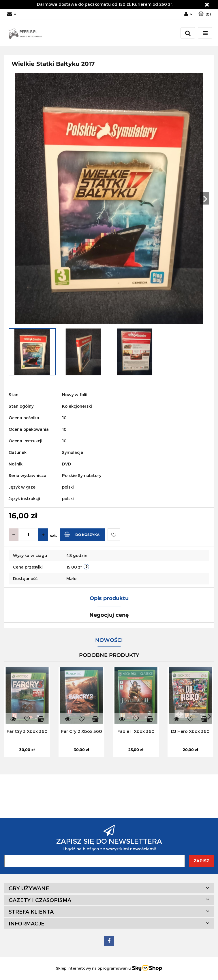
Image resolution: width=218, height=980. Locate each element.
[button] (205, 14)
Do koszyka (82, 534)
